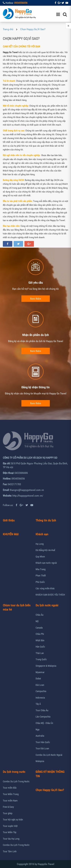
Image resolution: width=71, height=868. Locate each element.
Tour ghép (8, 813)
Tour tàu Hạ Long (11, 839)
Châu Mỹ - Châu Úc (44, 723)
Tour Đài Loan (42, 748)
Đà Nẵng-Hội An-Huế (45, 550)
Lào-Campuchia (43, 717)
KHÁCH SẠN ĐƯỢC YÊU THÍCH (50, 595)
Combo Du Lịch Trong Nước (16, 781)
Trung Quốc (41, 659)
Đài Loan (40, 685)
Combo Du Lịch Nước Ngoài (49, 755)
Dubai (38, 678)
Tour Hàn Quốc (43, 742)
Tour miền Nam (10, 801)
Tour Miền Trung (11, 794)
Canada (39, 628)
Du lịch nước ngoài (47, 605)
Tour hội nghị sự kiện (13, 820)
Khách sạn (42, 534)
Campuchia (41, 691)
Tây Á (38, 704)
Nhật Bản (40, 640)
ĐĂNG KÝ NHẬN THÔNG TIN (50, 774)
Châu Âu (39, 615)
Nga (37, 729)
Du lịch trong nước (14, 772)
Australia (40, 736)
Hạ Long (40, 544)
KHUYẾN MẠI (11, 534)
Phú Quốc (40, 582)
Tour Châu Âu (42, 710)
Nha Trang (41, 569)
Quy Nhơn (40, 557)
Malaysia (40, 761)
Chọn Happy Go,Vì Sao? (33, 29)
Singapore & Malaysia (46, 666)
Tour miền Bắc (10, 788)
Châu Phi (40, 634)
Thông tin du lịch (46, 520)
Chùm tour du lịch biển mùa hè (17, 607)
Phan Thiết (41, 576)
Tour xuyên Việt (10, 826)
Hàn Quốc (40, 647)
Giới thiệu (9, 520)
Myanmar (40, 672)
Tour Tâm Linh (10, 851)
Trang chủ (8, 29)
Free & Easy (8, 807)
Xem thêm (36, 299)
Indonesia (40, 698)
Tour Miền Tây (10, 832)
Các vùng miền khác (45, 588)
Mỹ (37, 621)
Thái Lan (40, 653)
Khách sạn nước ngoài (46, 563)
